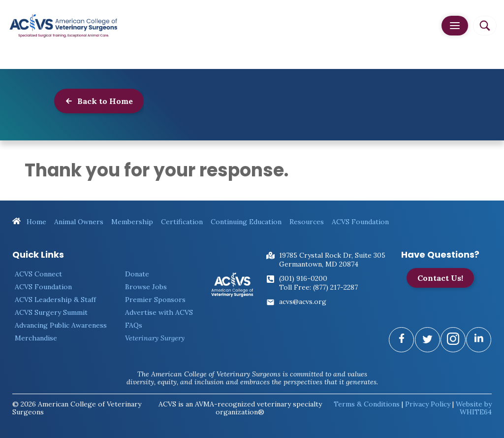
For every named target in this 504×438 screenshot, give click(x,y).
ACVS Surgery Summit (51, 312)
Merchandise (36, 338)
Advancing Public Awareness (61, 325)
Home (29, 222)
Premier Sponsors (155, 300)
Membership (132, 222)
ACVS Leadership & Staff (55, 300)
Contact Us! (440, 278)
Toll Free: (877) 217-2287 (318, 287)
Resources (307, 222)
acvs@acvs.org (303, 302)
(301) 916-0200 (303, 278)
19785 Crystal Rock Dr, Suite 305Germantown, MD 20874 (332, 260)
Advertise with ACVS (159, 312)
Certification (182, 222)
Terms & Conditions (367, 404)
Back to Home (99, 101)
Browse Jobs (146, 287)
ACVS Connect (38, 274)
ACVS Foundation (360, 222)
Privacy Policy (428, 404)
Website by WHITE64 (474, 408)
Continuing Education (246, 222)
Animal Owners (79, 222)
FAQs (134, 325)
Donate (137, 274)
